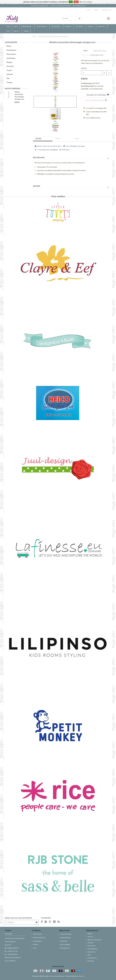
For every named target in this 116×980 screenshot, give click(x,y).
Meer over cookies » (86, 2)
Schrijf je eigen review (97, 55)
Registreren (105, 10)
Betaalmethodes (93, 949)
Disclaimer (91, 943)
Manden (69, 27)
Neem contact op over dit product (48, 146)
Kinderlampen (27, 27)
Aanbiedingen (37, 941)
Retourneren (92, 952)
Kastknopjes (56, 27)
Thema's (17, 31)
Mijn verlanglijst (65, 944)
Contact (89, 10)
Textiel (91, 27)
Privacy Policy (92, 946)
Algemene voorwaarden (95, 940)
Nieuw (16, 27)
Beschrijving (39, 157)
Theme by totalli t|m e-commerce (75, 976)
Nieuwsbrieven (65, 948)
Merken (26, 31)
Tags (77, 139)
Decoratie (80, 27)
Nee (76, 2)
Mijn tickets (64, 941)
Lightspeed (61, 976)
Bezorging (91, 961)
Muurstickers (42, 27)
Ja (71, 2)
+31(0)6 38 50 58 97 (11, 954)
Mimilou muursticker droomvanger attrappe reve (53, 36)
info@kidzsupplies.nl (12, 948)
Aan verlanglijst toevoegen (96, 100)
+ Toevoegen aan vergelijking (46, 150)
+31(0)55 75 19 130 (11, 951)
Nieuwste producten (39, 938)
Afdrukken (65, 150)
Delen (57, 139)
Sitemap (90, 934)
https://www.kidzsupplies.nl (13, 957)
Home (8, 27)
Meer (99, 51)
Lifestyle (102, 27)
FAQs (89, 955)
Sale (8, 31)
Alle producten (38, 934)
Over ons (90, 937)
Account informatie (66, 934)
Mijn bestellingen (66, 938)
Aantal (84, 68)
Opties (38, 139)
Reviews (37, 186)
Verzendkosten (92, 958)
